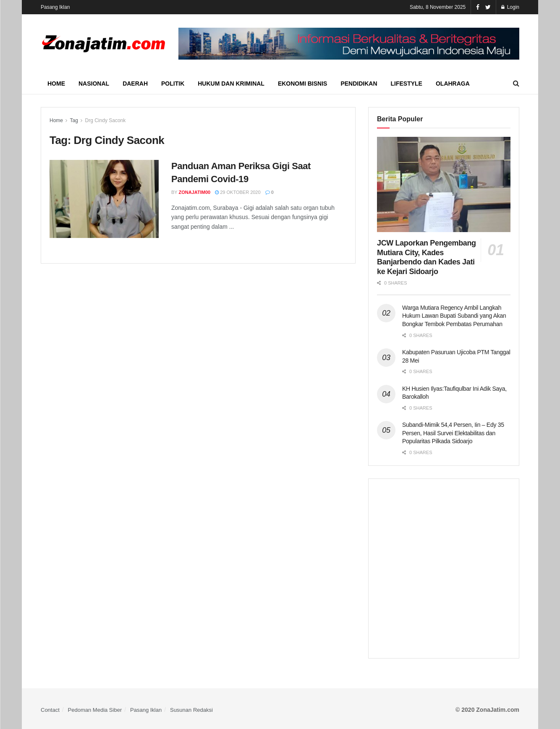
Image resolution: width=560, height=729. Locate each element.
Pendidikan (359, 84)
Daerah (135, 84)
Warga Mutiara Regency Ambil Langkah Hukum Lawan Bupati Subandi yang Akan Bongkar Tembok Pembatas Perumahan (454, 316)
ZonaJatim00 (195, 192)
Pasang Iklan (55, 7)
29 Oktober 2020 (238, 192)
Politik (173, 84)
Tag (74, 120)
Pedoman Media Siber (95, 710)
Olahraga (453, 84)
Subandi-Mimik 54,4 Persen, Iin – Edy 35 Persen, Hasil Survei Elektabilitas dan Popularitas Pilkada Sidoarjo (453, 433)
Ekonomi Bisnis (302, 84)
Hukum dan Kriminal (231, 84)
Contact (50, 710)
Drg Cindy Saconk (106, 120)
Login (510, 7)
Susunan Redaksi (191, 710)
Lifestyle (407, 84)
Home (56, 84)
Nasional (94, 84)
